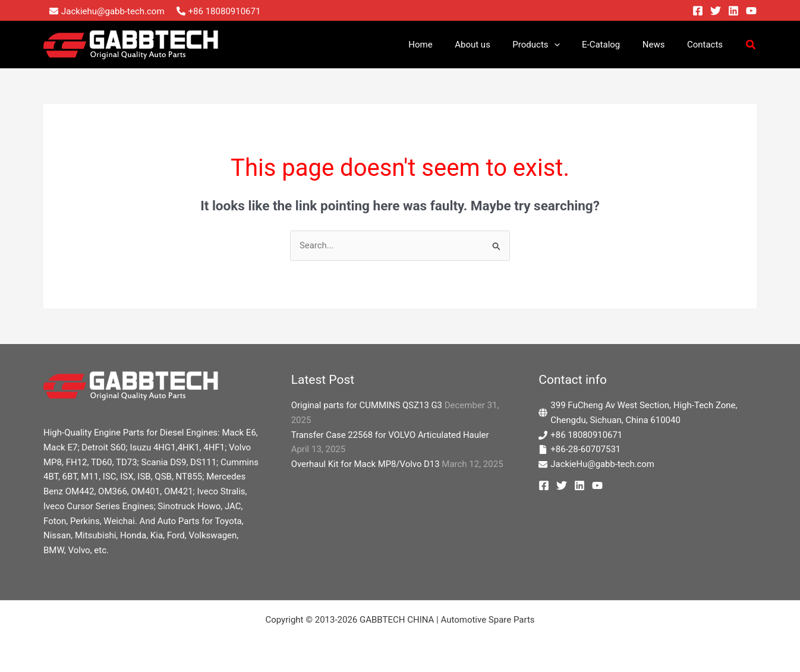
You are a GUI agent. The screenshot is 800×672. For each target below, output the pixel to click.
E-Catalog (612, 45)
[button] (751, 46)
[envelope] (107, 11)
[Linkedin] (733, 11)
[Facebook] (698, 11)
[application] (570, 45)
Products (551, 45)
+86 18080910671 (587, 435)
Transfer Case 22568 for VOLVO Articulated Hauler (391, 435)
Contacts (707, 45)
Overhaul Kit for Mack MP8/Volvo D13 (366, 464)
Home (445, 45)
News (660, 45)
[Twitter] (716, 11)
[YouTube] (751, 11)
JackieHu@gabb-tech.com (603, 464)
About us (493, 45)
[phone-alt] (219, 11)
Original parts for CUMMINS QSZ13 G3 (367, 405)
